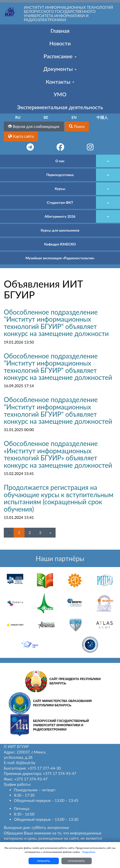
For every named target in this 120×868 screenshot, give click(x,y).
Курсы (60, 189)
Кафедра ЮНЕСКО (60, 244)
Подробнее (89, 852)
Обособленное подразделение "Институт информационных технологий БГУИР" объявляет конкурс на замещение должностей (58, 367)
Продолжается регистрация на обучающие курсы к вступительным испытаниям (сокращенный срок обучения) (59, 498)
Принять (44, 861)
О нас (60, 161)
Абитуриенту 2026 (60, 216)
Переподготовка (60, 175)
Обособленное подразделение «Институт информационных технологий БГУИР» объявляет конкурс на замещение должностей (58, 454)
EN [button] (74, 117)
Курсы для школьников (60, 230)
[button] (77, 127)
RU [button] (18, 117)
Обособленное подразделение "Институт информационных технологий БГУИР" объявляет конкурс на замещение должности (56, 323)
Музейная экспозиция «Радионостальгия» (60, 258)
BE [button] (46, 117)
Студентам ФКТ (60, 202)
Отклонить (77, 861)
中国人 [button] (102, 117)
